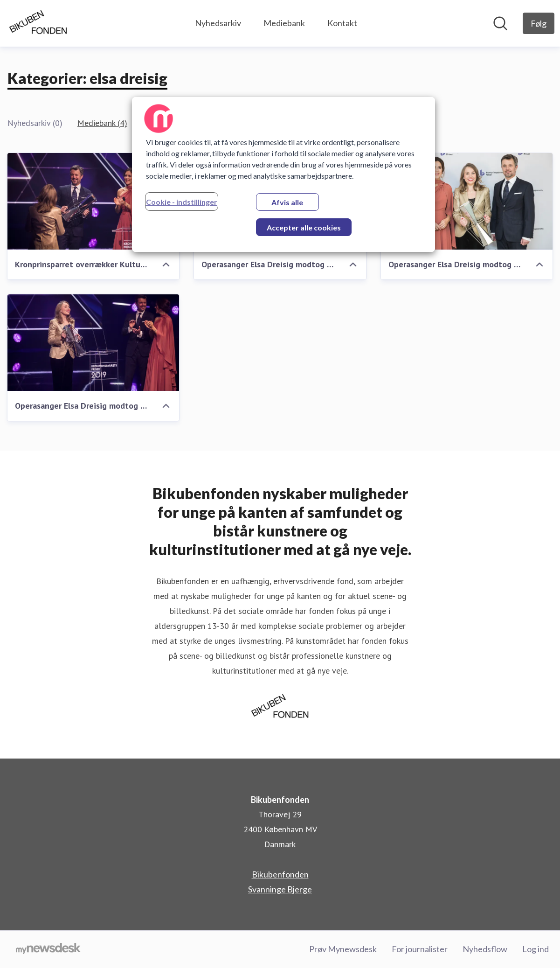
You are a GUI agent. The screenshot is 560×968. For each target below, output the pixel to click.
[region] (283, 174)
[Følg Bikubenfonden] (539, 23)
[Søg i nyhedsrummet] (500, 23)
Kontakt (342, 23)
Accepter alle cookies (304, 227)
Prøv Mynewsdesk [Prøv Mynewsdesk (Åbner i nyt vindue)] (343, 949)
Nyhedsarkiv (218, 23)
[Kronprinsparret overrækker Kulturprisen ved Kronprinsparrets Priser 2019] (93, 201)
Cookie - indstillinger (182, 202)
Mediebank (284, 23)
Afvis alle (287, 202)
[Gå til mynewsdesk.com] (48, 949)
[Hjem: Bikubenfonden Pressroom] (38, 23)
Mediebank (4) (102, 123)
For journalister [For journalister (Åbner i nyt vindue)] (420, 949)
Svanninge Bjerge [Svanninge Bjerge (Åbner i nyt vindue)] (280, 889)
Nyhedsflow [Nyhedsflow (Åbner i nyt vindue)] (485, 949)
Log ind (536, 949)
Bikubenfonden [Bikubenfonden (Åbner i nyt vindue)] (280, 874)
